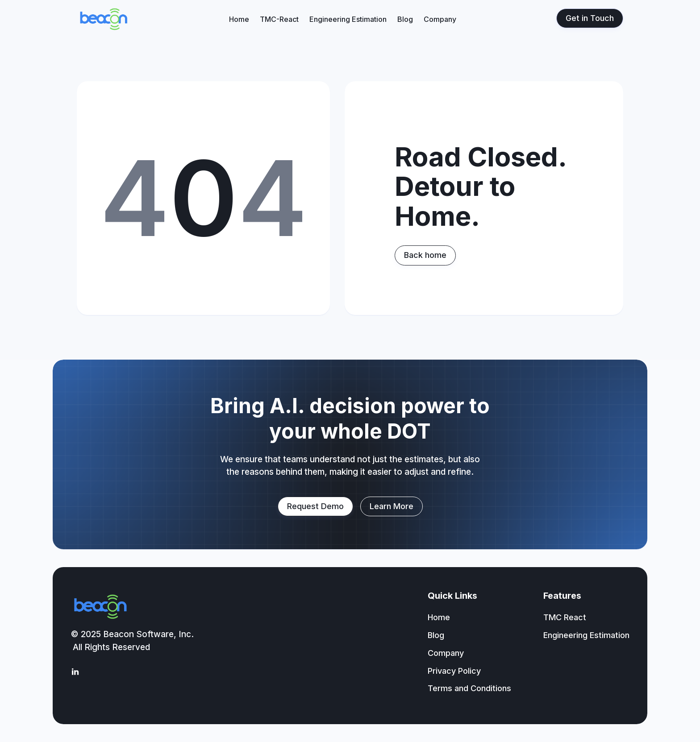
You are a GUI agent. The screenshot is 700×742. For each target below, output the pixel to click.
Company (440, 19)
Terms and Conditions (469, 688)
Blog (405, 19)
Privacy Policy (454, 671)
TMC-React (279, 19)
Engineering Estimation (348, 19)
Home (239, 19)
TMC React (565, 617)
